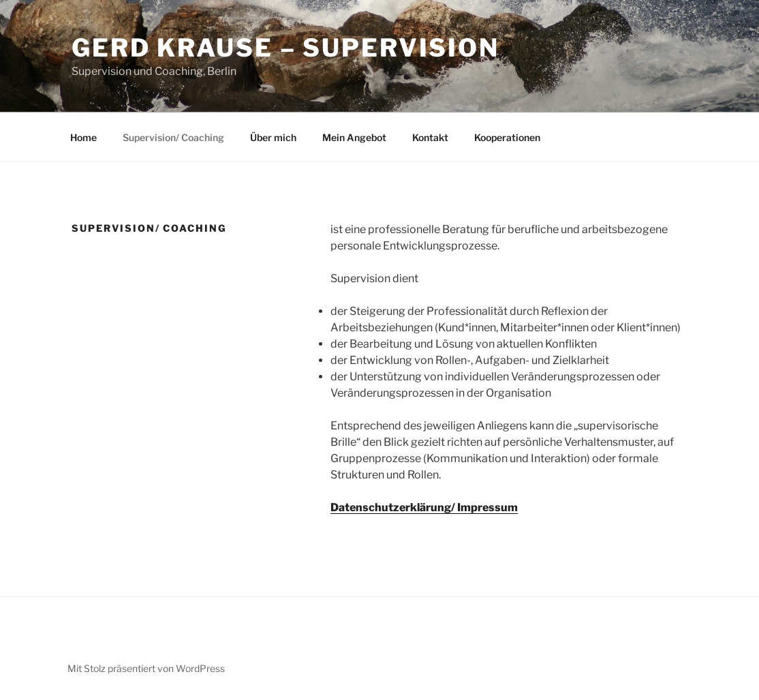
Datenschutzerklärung (391, 507)
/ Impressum (484, 507)
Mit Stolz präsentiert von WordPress (146, 668)
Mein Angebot (354, 137)
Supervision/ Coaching (173, 137)
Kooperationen (507, 137)
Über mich (273, 137)
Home (83, 137)
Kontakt (430, 137)
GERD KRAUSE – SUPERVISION (285, 48)
